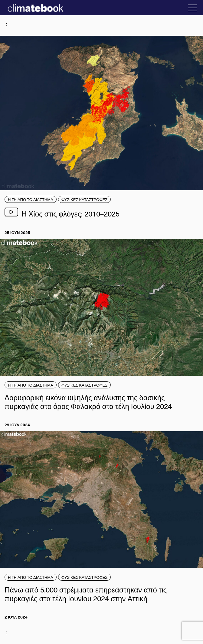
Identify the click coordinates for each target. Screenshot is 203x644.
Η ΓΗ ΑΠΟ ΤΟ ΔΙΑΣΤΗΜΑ (31, 199)
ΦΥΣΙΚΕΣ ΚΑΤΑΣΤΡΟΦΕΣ (85, 199)
